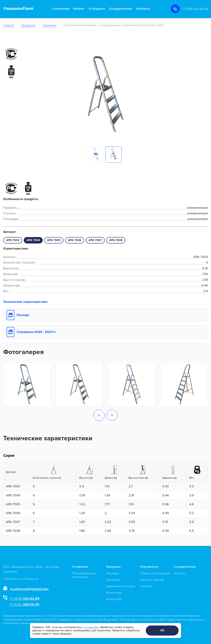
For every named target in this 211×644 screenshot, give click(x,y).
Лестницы (113, 573)
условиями (92, 627)
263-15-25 (24, 604)
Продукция (28, 25)
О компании (61, 9)
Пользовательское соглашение (84, 575)
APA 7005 (54, 240)
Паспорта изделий (152, 580)
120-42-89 (24, 599)
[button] (99, 416)
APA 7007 (95, 240)
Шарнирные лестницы (121, 586)
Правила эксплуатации (155, 573)
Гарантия (146, 586)
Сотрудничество (121, 9)
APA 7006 (75, 240)
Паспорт (23, 315)
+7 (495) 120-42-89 (195, 9)
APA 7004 (33, 240)
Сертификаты (149, 567)
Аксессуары (114, 599)
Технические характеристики (25, 302)
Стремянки (50, 25)
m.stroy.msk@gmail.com (29, 589)
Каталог (79, 9)
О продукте (97, 9)
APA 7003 (13, 240)
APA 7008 (116, 240)
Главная (9, 25)
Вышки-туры (114, 593)
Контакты (143, 9)
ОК (162, 630)
